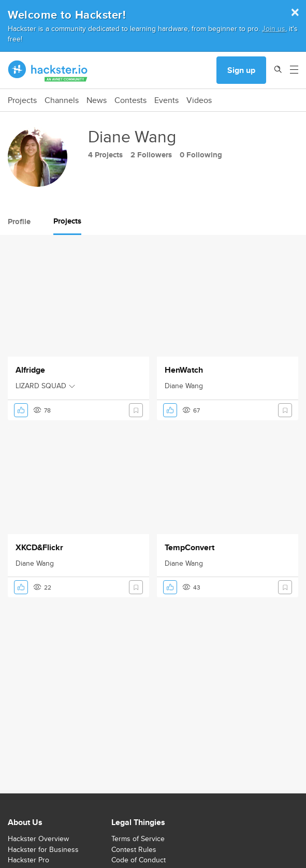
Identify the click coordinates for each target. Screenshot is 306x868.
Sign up (241, 70)
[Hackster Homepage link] (48, 70)
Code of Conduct (139, 860)
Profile (19, 222)
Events (166, 100)
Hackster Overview (38, 838)
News (97, 100)
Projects (22, 100)
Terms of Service (138, 838)
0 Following (201, 155)
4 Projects (105, 155)
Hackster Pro (28, 860)
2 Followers (151, 155)
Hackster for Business (43, 849)
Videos (199, 100)
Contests (130, 100)
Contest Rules (134, 849)
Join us (274, 28)
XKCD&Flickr (39, 548)
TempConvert (190, 548)
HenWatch (184, 370)
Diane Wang (184, 386)
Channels (62, 100)
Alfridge (30, 370)
